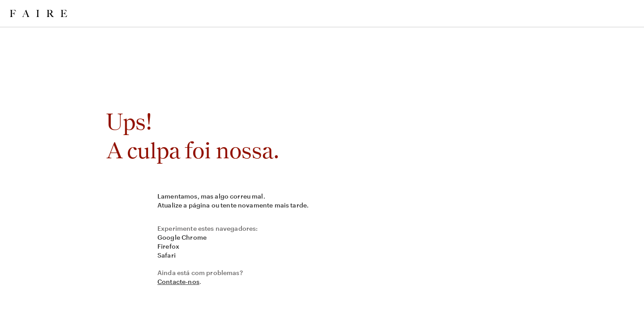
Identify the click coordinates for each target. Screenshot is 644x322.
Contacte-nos (178, 282)
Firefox (168, 246)
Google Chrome (182, 237)
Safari (167, 255)
